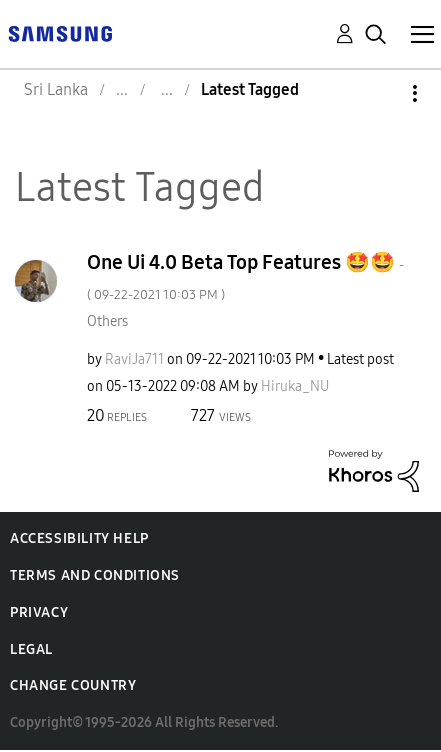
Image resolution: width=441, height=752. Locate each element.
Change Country (73, 685)
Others (107, 321)
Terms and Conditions (95, 575)
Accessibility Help (79, 538)
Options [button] (381, 93)
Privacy (39, 612)
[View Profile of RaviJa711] (134, 359)
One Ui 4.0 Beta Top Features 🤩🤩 (245, 276)
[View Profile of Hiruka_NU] (295, 386)
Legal (31, 649)
